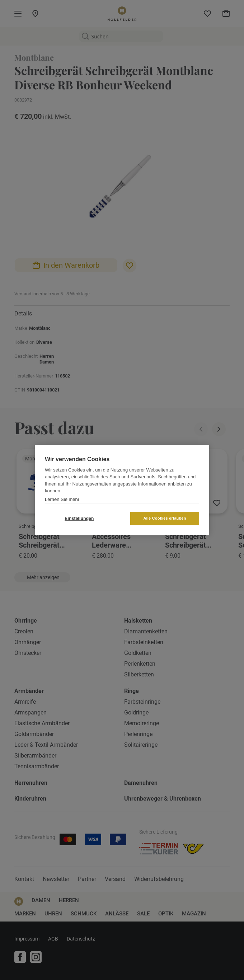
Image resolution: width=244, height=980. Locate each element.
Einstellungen (79, 519)
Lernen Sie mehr (62, 499)
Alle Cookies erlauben (165, 518)
